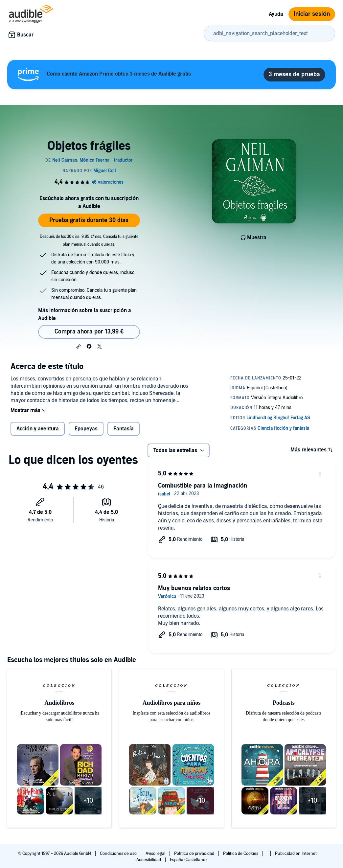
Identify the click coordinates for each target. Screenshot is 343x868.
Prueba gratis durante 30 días (89, 220)
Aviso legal (156, 854)
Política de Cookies (241, 854)
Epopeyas (86, 429)
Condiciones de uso (119, 854)
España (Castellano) (188, 860)
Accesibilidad (149, 860)
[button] (79, 347)
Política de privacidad (195, 854)
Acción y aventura (38, 429)
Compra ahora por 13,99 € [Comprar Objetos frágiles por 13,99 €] (89, 332)
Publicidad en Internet (296, 854)
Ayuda (276, 14)
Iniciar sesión (312, 14)
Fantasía (124, 429)
